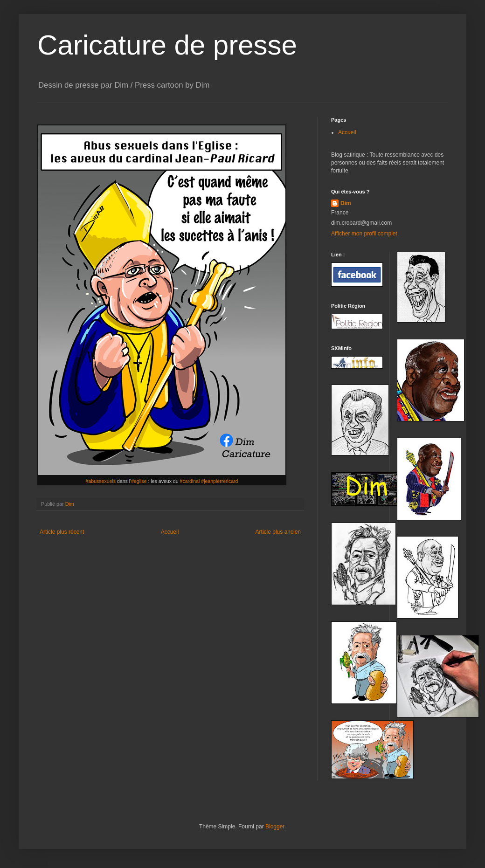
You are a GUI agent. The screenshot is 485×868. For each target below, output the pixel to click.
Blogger (275, 827)
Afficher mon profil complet (364, 234)
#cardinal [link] (190, 481)
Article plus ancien (278, 532)
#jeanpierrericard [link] (219, 481)
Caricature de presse (167, 45)
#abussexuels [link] (101, 481)
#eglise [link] (139, 481)
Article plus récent (62, 532)
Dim (346, 203)
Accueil (170, 532)
